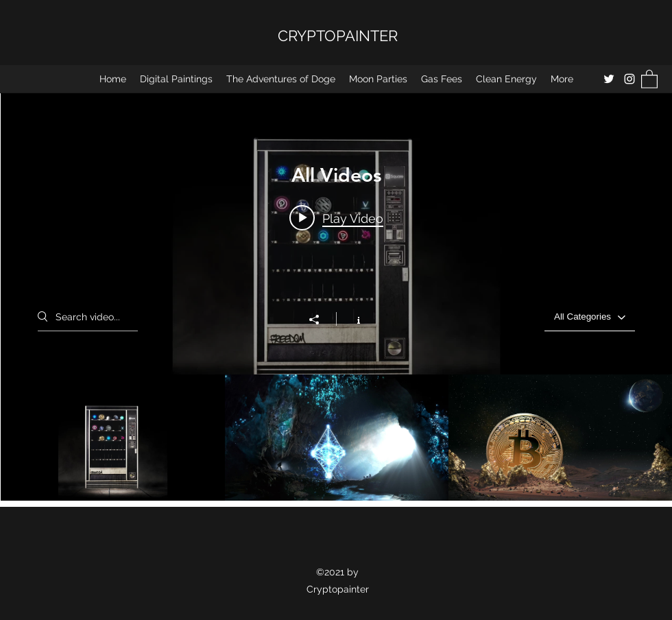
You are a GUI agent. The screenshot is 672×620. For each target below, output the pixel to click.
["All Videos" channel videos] (336, 438)
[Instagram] (629, 79)
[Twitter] (609, 79)
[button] (649, 79)
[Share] (321, 320)
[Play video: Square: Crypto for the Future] (336, 217)
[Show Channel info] (351, 319)
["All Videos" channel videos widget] (336, 297)
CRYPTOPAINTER (338, 36)
